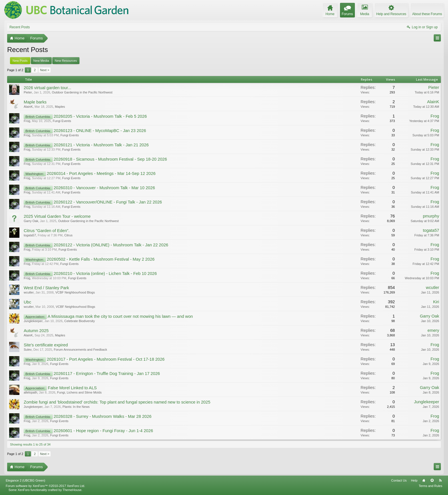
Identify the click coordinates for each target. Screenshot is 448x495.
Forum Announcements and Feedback (80, 350)
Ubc (27, 302)
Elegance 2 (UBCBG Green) (25, 480)
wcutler (29, 292)
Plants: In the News (76, 407)
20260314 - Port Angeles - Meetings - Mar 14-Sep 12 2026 (101, 173)
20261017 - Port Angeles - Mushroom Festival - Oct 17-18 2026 (106, 359)
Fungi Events (62, 121)
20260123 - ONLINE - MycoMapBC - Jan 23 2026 (100, 131)
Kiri (436, 302)
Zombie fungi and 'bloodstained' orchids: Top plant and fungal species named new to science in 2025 (117, 402)
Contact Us (399, 480)
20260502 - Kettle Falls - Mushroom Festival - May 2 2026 (101, 259)
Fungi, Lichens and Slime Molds (79, 392)
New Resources (66, 61)
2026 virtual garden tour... (47, 88)
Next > (45, 70)
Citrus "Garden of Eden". (47, 231)
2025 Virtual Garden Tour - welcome (57, 216)
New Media (41, 61)
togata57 (30, 235)
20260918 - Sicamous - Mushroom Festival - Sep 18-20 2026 (110, 159)
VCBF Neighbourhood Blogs (75, 292)
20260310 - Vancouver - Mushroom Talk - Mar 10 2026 (104, 188)
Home (424, 480)
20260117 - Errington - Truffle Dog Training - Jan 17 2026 (107, 374)
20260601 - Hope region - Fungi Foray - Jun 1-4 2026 (103, 431)
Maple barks (35, 102)
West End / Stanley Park (46, 288)
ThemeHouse (72, 490)
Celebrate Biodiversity (80, 321)
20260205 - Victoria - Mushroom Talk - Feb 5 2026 (100, 116)
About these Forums (427, 14)
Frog (27, 121)
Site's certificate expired (46, 345)
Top (432, 480)
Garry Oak (31, 221)
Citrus (68, 235)
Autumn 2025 (36, 331)
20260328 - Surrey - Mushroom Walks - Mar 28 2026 (103, 416)
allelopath (30, 392)
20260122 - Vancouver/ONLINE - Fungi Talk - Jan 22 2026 (108, 202)
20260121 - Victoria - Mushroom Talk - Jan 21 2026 (101, 145)
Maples (60, 107)
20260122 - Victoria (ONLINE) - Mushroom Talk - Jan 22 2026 (111, 245)
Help (414, 480)
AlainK (28, 107)
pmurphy (431, 216)
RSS (440, 480)
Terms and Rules (430, 486)
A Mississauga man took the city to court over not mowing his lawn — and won (120, 316)
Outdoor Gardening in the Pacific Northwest (82, 92)
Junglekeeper (33, 321)
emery (433, 330)
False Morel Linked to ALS (72, 388)
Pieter (28, 92)
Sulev (28, 350)
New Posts (20, 61)
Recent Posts (20, 27)
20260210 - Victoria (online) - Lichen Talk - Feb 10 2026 (105, 274)
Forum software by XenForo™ (45, 486)
